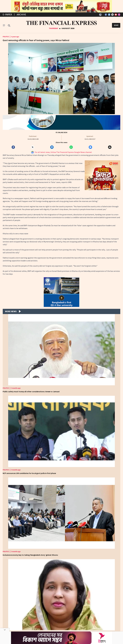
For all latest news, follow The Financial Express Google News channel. (62, 152)
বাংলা (116, 25)
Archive (21, 15)
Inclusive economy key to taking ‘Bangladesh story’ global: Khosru (30, 555)
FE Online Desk (61, 132)
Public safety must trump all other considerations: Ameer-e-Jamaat (31, 391)
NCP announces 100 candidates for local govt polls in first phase (29, 473)
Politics (6, 37)
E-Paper (7, 15)
